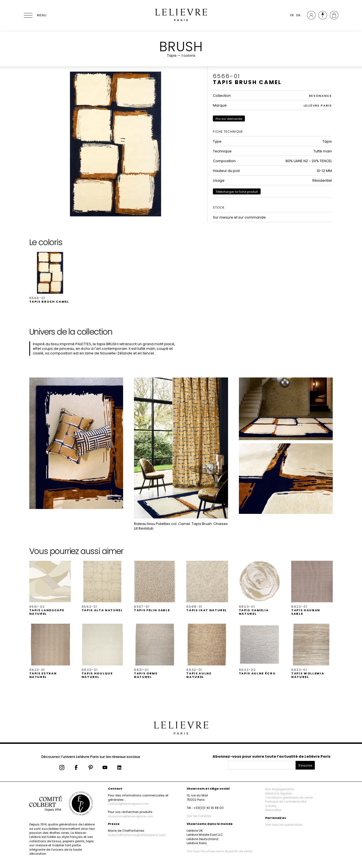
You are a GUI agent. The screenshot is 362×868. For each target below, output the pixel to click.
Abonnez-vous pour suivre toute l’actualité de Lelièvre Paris (272, 756)
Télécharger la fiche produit (237, 192)
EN (298, 15)
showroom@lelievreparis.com (131, 816)
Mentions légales (278, 793)
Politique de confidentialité (286, 802)
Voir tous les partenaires (284, 825)
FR (292, 15)
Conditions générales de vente (289, 797)
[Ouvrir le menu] (35, 15)
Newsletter (273, 810)
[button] (50, 278)
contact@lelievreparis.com (129, 804)
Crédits (271, 806)
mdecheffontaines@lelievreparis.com (137, 835)
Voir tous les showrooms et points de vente (219, 851)
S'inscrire (305, 765)
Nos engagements (280, 789)
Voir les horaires (199, 816)
